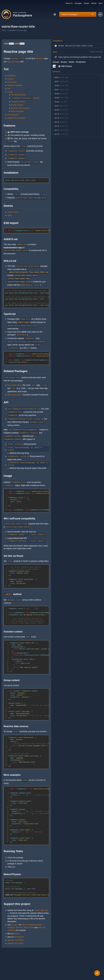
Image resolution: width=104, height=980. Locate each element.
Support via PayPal (15, 943)
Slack (100, 3)
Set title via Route (18, 95)
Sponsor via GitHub (15, 940)
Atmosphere (19, 937)
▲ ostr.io (15, 925)
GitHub (94, 3)
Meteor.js (40, 58)
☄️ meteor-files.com (40, 910)
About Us (69, 3)
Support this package (16, 118)
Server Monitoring (29, 925)
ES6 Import (12, 82)
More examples (18, 111)
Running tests (13, 115)
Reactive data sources (20, 108)
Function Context (18, 102)
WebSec (19, 928)
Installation (12, 76)
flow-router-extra (13, 62)
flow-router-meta (14, 385)
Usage (10, 92)
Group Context (17, 105)
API (9, 89)
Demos (10, 79)
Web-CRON (29, 928)
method (25, 98)
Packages (78, 3)
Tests (10, 215)
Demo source (13, 212)
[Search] (55, 14)
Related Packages (15, 85)
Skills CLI (24, 285)
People (86, 3)
